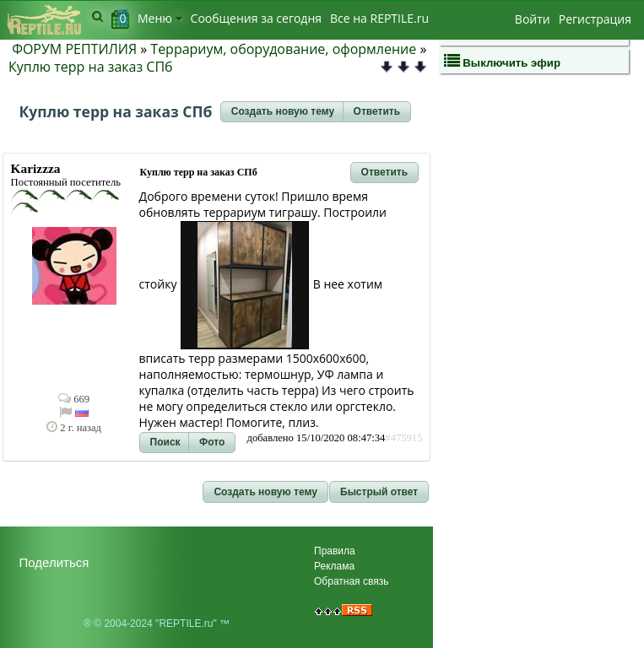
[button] (283, 112)
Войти (533, 19)
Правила (335, 551)
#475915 (403, 438)
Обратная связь (351, 581)
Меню (160, 18)
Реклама (334, 566)
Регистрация (595, 19)
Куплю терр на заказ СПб (91, 67)
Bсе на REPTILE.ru (379, 18)
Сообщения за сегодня (256, 18)
